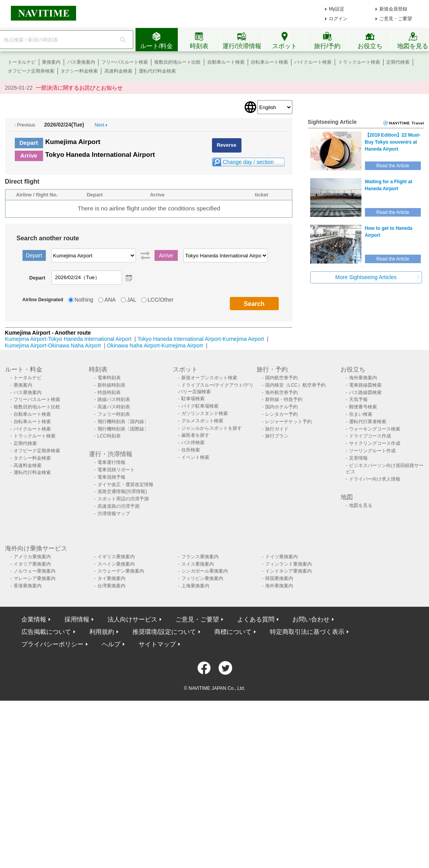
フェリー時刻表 (114, 414)
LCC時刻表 (109, 436)
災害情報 (358, 458)
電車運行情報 (111, 462)
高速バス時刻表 (114, 407)
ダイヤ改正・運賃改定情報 (125, 484)
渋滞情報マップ (114, 514)
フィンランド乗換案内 (288, 564)
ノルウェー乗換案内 (35, 571)
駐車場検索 (193, 399)
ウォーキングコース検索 (375, 429)
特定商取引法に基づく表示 (307, 632)
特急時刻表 (109, 392)
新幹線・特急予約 (284, 399)
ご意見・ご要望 (396, 19)
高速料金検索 (118, 71)
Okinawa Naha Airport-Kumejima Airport (155, 345)
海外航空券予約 (281, 392)
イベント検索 (195, 457)
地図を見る (361, 505)
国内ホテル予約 (281, 407)
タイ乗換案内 (111, 578)
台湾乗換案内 (111, 586)
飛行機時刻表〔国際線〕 (123, 429)
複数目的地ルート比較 (177, 62)
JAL (132, 300)
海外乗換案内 (363, 378)
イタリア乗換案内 (32, 564)
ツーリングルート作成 (372, 451)
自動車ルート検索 (226, 62)
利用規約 (102, 632)
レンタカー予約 (281, 414)
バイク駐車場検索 (200, 406)
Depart (29, 143)
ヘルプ (111, 644)
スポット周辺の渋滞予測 (123, 499)
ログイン (338, 19)
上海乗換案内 (195, 586)
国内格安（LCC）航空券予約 (295, 385)
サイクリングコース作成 (375, 443)
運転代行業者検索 (368, 422)
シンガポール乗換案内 (205, 571)
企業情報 (34, 619)
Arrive (29, 155)
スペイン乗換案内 (116, 564)
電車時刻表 (109, 378)
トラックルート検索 (359, 62)
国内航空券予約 (281, 378)
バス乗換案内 (81, 62)
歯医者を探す (195, 435)
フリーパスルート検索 (125, 62)
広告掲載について (46, 632)
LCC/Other (161, 300)
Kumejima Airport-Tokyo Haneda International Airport (68, 339)
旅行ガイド (277, 429)
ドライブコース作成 (370, 436)
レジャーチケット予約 (288, 422)
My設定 (337, 9)
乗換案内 (51, 62)
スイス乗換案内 (198, 564)
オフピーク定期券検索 (31, 71)
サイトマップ (157, 644)
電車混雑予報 (111, 477)
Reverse (227, 145)
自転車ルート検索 (269, 62)
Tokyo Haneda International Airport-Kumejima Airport (201, 339)
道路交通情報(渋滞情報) (122, 491)
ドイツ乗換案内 (281, 557)
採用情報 (77, 619)
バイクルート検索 (313, 62)
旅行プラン (277, 436)
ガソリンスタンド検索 (205, 413)
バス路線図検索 (365, 392)
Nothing (84, 300)
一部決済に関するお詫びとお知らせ (79, 88)
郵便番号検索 (363, 407)
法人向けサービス (132, 619)
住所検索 (191, 450)
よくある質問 (256, 619)
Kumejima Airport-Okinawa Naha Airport (53, 345)
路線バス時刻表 (114, 399)
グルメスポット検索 (202, 421)
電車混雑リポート (116, 470)
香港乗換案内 (28, 586)
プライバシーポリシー (52, 644)
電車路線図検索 (365, 385)
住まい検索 (361, 414)
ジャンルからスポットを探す (212, 428)
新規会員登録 (393, 9)
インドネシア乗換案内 (288, 571)
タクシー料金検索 (79, 71)
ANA (110, 300)
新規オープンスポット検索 (209, 378)
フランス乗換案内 (200, 557)
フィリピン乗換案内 (202, 578)
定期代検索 (398, 62)
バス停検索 (193, 443)
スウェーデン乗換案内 (121, 571)
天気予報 (358, 399)
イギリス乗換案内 (116, 557)
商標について (233, 632)
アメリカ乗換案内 (32, 557)
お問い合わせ (311, 619)
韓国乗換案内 (279, 578)
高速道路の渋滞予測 (118, 506)
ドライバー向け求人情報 (375, 479)
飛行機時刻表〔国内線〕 (123, 422)
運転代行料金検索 (157, 71)
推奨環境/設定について (164, 632)
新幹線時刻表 (111, 385)
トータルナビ (22, 62)
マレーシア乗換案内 (35, 578)
